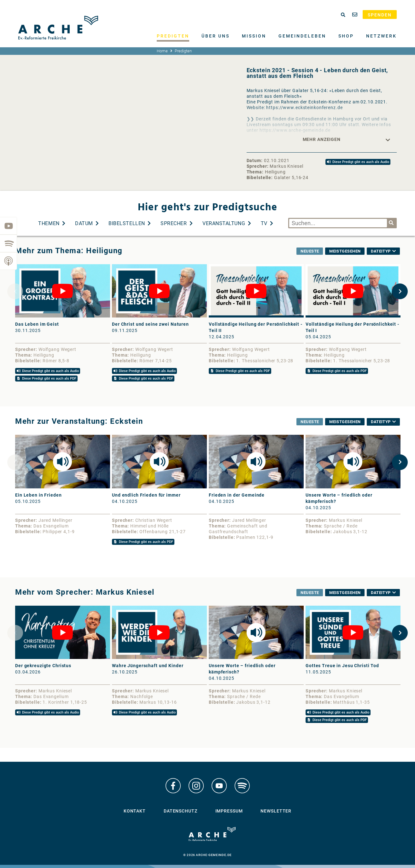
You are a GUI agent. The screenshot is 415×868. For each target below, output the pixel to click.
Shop (346, 36)
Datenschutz (181, 811)
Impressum (229, 811)
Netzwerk (381, 36)
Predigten (173, 36)
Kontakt (135, 811)
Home (162, 51)
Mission (254, 36)
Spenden (380, 15)
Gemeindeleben (302, 36)
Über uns (216, 36)
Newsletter (276, 811)
